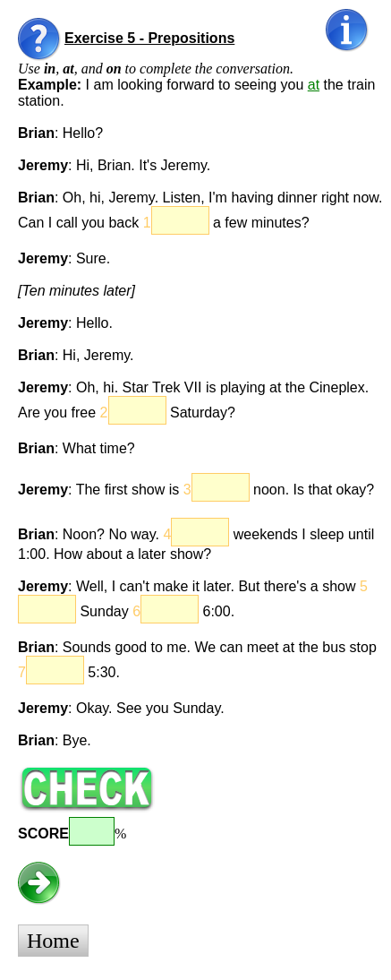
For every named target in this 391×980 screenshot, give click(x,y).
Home (53, 941)
